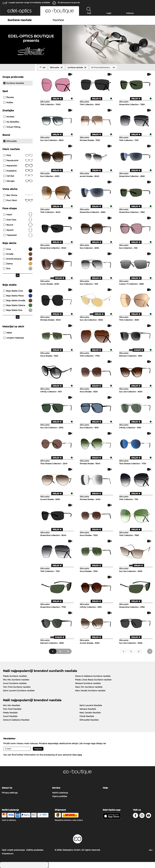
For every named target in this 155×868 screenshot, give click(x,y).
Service (56, 788)
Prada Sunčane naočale (15, 676)
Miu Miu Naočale (12, 705)
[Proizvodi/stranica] (103, 67)
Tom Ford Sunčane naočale (17, 687)
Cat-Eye (18, 176)
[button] (19, 11)
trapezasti (18, 235)
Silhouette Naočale (89, 720)
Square (18, 230)
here (80, 755)
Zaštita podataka (35, 850)
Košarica (130, 13)
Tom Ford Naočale (12, 709)
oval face (18, 220)
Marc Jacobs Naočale (90, 713)
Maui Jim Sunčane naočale (89, 687)
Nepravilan (18, 166)
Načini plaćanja (60, 793)
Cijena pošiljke (60, 796)
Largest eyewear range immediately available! (29, 2)
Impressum (8, 853)
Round (18, 225)
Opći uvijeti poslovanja (13, 850)
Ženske (9, 97)
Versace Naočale (88, 709)
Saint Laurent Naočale (91, 705)
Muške (8, 102)
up (151, 850)
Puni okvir (18, 200)
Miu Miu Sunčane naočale (16, 680)
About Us (7, 788)
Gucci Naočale (10, 716)
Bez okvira (18, 195)
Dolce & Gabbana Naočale (16, 720)
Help (105, 788)
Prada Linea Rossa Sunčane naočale (93, 680)
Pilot (18, 155)
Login (109, 13)
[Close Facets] (18, 68)
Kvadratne (18, 171)
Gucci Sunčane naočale (15, 683)
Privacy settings (10, 793)
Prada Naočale (10, 713)
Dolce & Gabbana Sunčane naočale (93, 676)
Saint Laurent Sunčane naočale (19, 691)
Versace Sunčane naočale (88, 683)
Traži (89, 13)
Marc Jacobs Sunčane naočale (90, 691)
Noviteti (9, 117)
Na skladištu (11, 122)
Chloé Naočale (87, 716)
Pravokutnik (18, 160)
